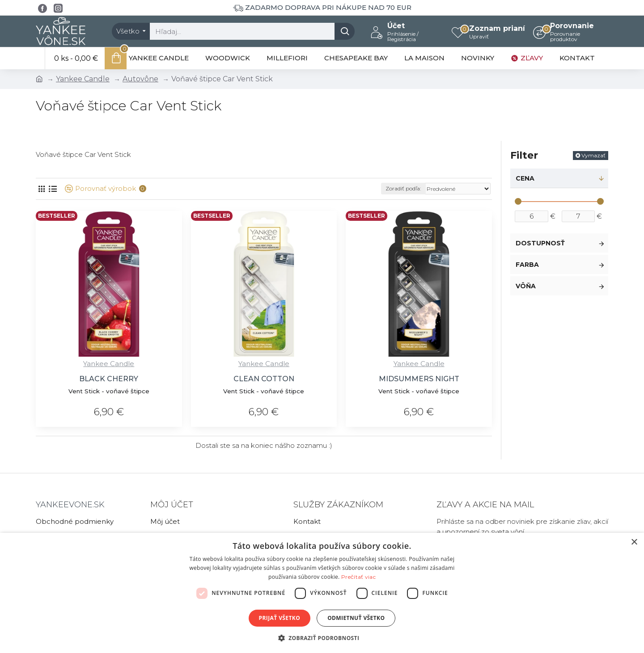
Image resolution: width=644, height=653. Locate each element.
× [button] (634, 542)
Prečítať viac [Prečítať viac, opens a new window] (358, 577)
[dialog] (322, 593)
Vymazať (593, 155)
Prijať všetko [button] (280, 618)
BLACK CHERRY (109, 379)
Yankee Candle (83, 79)
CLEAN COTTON (264, 379)
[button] (322, 638)
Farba (527, 265)
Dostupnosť (540, 243)
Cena (525, 178)
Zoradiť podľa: (403, 188)
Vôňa (526, 286)
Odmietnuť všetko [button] (356, 618)
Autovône (140, 79)
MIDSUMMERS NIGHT (419, 379)
